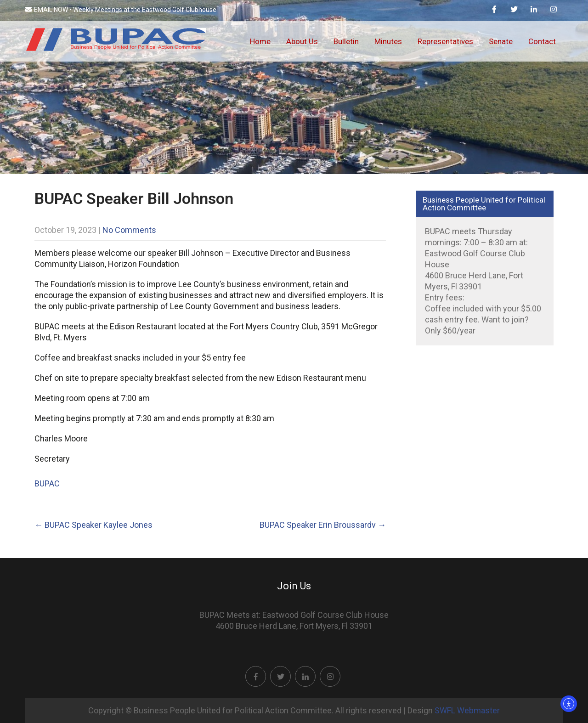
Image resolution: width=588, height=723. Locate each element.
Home (260, 41)
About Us (302, 41)
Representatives (445, 41)
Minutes (388, 41)
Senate (501, 41)
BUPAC (47, 483)
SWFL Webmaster (467, 710)
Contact (542, 41)
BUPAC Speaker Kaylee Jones (93, 525)
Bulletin (346, 41)
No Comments (129, 230)
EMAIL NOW (47, 10)
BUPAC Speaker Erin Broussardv (323, 525)
